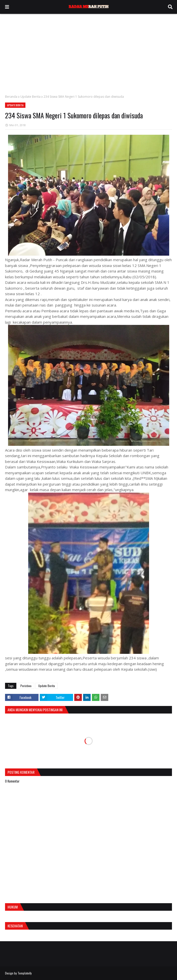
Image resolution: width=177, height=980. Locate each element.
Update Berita (30, 97)
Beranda (11, 97)
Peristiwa (26, 686)
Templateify (25, 973)
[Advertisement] (88, 52)
